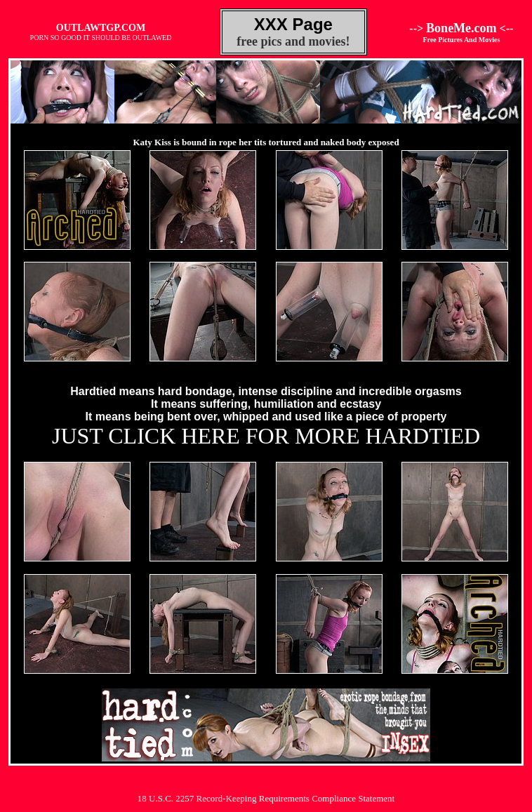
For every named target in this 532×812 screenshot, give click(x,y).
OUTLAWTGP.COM (101, 28)
